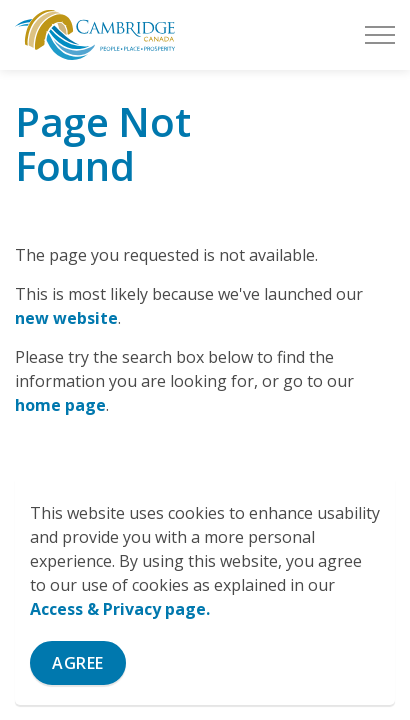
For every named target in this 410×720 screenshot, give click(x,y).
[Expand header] (380, 35)
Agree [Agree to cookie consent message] (78, 663)
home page (60, 405)
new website (66, 318)
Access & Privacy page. (120, 609)
